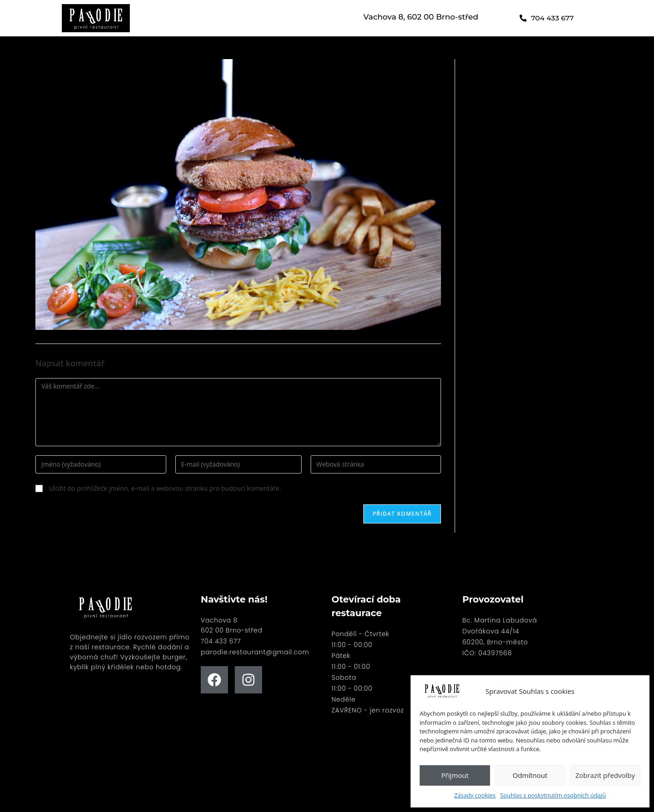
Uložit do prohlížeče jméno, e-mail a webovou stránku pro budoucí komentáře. (165, 488)
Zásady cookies (475, 795)
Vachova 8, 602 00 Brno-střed (421, 17)
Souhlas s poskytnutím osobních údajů (553, 795)
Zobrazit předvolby (605, 775)
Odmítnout (530, 775)
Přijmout (455, 775)
